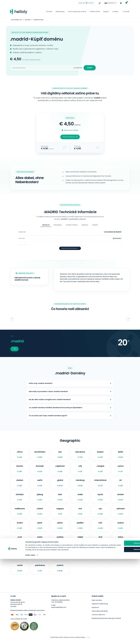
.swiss (40, 543)
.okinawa (120, 514)
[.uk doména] (40, 558)
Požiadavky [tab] (58, 226)
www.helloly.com (17, 20)
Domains (28, 20)
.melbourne (20, 514)
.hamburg (80, 484)
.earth (40, 484)
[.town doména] (20, 558)
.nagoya (60, 514)
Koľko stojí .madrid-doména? (70, 381)
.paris (40, 528)
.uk (40, 558)
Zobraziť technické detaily (70, 245)
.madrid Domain (39, 20)
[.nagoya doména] (60, 514)
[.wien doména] (120, 558)
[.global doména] (60, 484)
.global (60, 484)
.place (60, 528)
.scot (20, 543)
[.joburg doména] (40, 499)
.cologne (100, 469)
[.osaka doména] (20, 528)
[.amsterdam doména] (40, 455)
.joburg (40, 499)
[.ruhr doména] (100, 528)
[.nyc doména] (100, 514)
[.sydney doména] (60, 543)
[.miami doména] (40, 514)
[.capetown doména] (60, 469)
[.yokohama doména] (40, 572)
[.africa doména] (20, 455)
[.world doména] (20, 572)
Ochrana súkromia (98, 619)
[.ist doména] (120, 484)
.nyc (100, 514)
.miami (40, 514)
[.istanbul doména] (20, 499)
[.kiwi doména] (60, 499)
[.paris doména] (40, 528)
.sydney (60, 543)
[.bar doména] (60, 455)
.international (100, 484)
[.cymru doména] (120, 469)
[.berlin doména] (120, 455)
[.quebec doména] (80, 528)
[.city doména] (80, 469)
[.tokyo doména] (120, 543)
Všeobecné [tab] (46, 226)
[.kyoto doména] (100, 499)
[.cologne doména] (100, 469)
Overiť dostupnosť (70, 138)
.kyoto (100, 499)
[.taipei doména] (80, 543)
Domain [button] (126, 11)
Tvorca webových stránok (77, 11)
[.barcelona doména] (80, 455)
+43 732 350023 (57, 607)
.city (80, 469)
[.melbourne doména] (20, 514)
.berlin (120, 455)
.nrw (80, 514)
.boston (20, 469)
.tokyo (120, 543)
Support (106, 11)
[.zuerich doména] (60, 572)
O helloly (115, 11)
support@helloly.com (59, 612)
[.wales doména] (100, 558)
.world (20, 572)
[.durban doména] (20, 484)
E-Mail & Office (95, 11)
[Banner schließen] (137, 624)
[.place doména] (60, 528)
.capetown (60, 469)
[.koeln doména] (80, 499)
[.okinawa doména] (120, 514)
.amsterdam (40, 455)
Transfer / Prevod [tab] (72, 226)
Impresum (95, 612)
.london (120, 499)
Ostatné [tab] (95, 226)
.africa (20, 455)
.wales (100, 558)
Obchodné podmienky (100, 615)
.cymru (120, 469)
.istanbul (20, 499)
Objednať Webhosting (100, 608)
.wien (120, 558)
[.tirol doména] (100, 543)
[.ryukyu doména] (120, 528)
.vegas (60, 558)
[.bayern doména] (100, 455)
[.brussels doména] (40, 469)
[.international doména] (100, 484)
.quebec (80, 528)
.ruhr (100, 528)
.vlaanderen (80, 558)
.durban (20, 484)
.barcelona (80, 455)
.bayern (100, 455)
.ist (120, 484)
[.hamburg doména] (80, 484)
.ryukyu (120, 528)
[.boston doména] (20, 469)
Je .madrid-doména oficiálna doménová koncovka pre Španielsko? (70, 407)
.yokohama (40, 572)
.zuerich (60, 572)
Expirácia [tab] (85, 226)
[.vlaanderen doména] (80, 558)
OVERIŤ (89, 68)
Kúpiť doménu (97, 605)
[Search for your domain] (42, 68)
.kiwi (60, 499)
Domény (49, 11)
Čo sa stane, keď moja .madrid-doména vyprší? (70, 415)
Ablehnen (120, 632)
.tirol (100, 543)
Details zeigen (30, 640)
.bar (60, 455)
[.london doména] (120, 499)
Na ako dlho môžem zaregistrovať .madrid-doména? (70, 398)
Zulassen (120, 626)
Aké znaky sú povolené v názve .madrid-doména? (70, 389)
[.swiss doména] (40, 543)
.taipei (80, 543)
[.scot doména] (20, 543)
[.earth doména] (40, 484)
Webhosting (60, 11)
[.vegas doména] (60, 558)
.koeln (80, 499)
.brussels (40, 469)
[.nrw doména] (80, 514)
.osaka (20, 528)
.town (20, 558)
